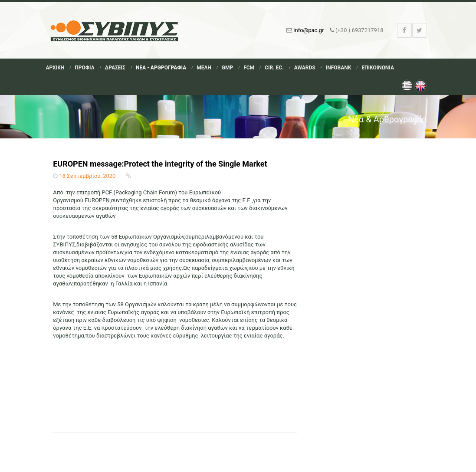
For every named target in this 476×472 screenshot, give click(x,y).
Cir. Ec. (274, 68)
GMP (227, 68)
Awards (305, 68)
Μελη (204, 68)
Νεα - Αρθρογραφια (161, 68)
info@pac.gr (309, 30)
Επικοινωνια (378, 68)
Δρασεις (115, 68)
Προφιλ (84, 68)
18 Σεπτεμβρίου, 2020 (87, 176)
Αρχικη (55, 68)
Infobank (339, 68)
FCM (249, 68)
